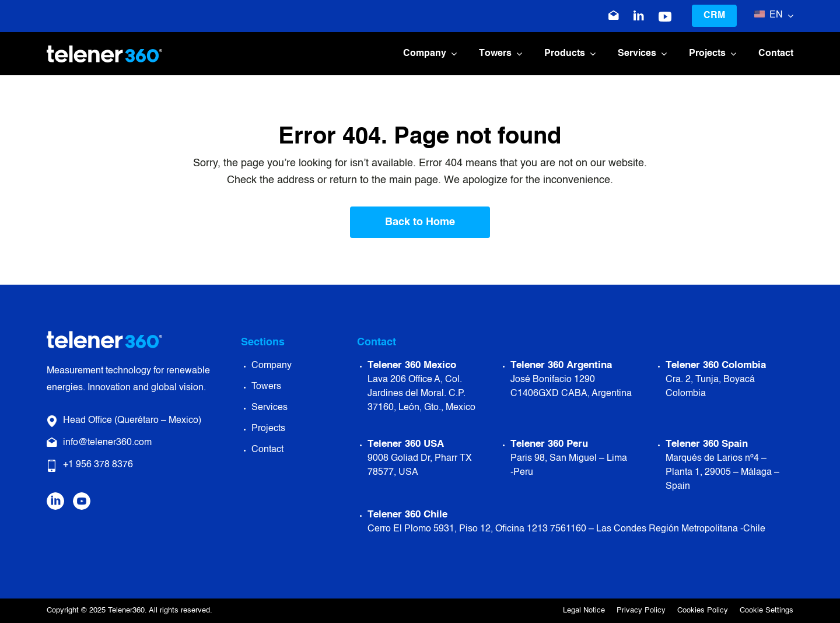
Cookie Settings (766, 610)
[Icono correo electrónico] (614, 16)
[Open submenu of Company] (452, 54)
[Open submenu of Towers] (517, 54)
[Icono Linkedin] (639, 16)
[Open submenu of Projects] (731, 54)
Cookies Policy (703, 610)
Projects (268, 429)
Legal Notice (584, 610)
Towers (266, 387)
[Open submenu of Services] (661, 54)
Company (272, 366)
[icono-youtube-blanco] (665, 17)
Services (269, 408)
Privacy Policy (641, 610)
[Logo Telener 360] (104, 51)
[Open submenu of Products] (590, 54)
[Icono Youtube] (82, 498)
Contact (267, 450)
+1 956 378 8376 (98, 465)
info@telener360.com (107, 443)
